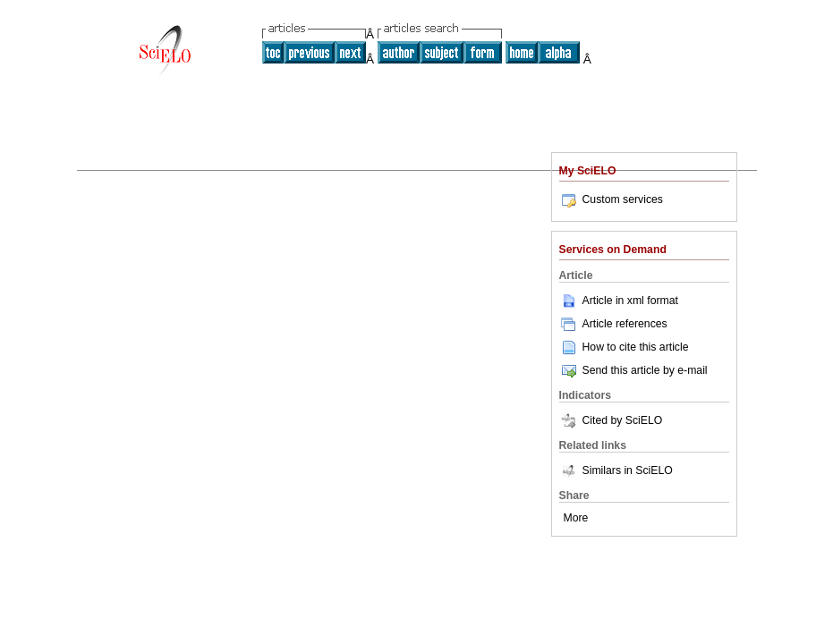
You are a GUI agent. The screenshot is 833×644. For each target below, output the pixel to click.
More (576, 518)
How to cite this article (636, 347)
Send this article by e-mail (633, 370)
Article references (613, 324)
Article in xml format (619, 301)
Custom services (611, 199)
